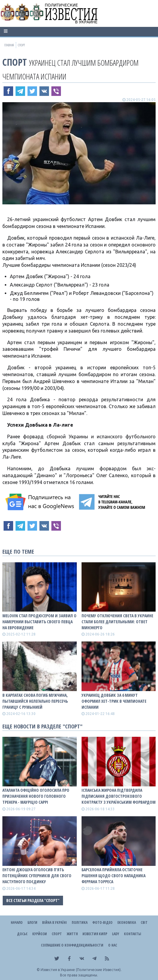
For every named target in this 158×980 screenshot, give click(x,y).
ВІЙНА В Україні (55, 922)
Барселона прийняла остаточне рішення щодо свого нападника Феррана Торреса (113, 876)
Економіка (127, 922)
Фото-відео (102, 922)
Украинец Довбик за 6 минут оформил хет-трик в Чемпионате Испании (114, 701)
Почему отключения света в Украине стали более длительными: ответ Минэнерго (117, 622)
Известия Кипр (95, 934)
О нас (113, 945)
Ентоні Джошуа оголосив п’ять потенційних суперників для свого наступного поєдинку (37, 876)
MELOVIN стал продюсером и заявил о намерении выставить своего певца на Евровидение (39, 622)
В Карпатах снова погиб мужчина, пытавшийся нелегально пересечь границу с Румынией (35, 701)
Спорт (15, 62)
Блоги (32, 922)
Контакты (132, 934)
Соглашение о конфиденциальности (72, 945)
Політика (80, 922)
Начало (17, 922)
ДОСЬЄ (22, 934)
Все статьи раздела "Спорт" (33, 900)
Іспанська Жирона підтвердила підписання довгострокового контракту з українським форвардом (119, 796)
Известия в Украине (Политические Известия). (81, 970)
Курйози (40, 934)
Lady (116, 934)
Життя (72, 934)
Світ (144, 922)
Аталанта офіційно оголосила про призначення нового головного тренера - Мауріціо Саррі (36, 796)
